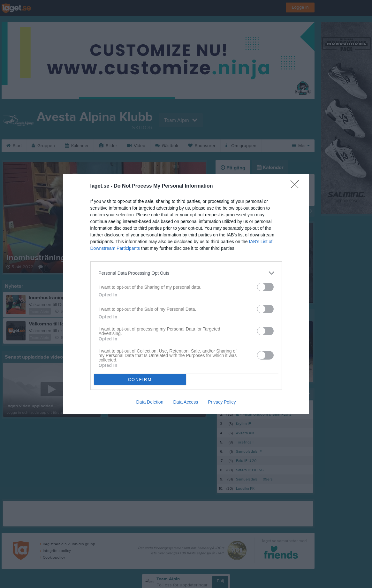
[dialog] (186, 294)
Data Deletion (150, 402)
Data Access (186, 402)
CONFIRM (140, 380)
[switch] (265, 287)
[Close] (297, 186)
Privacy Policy (222, 402)
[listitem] (186, 273)
